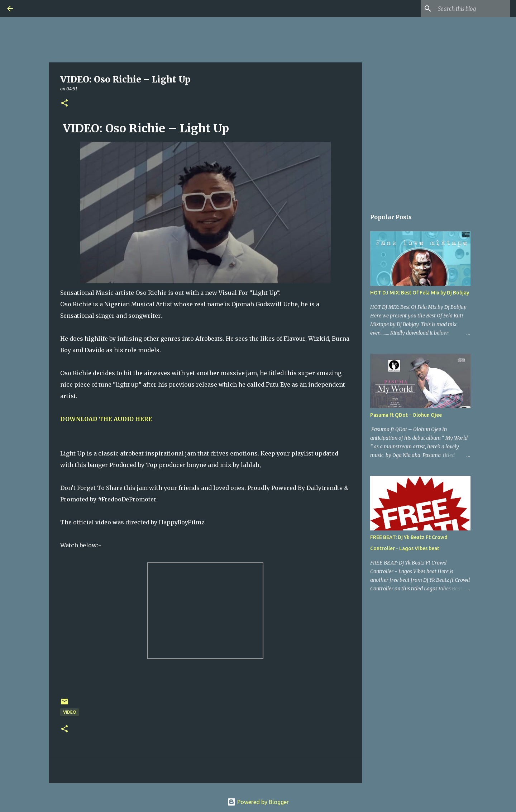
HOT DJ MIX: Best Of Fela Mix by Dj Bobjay (420, 293)
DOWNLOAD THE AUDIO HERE (106, 419)
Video (70, 712)
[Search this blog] (473, 9)
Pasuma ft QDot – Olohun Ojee (406, 415)
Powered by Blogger (258, 802)
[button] (64, 103)
